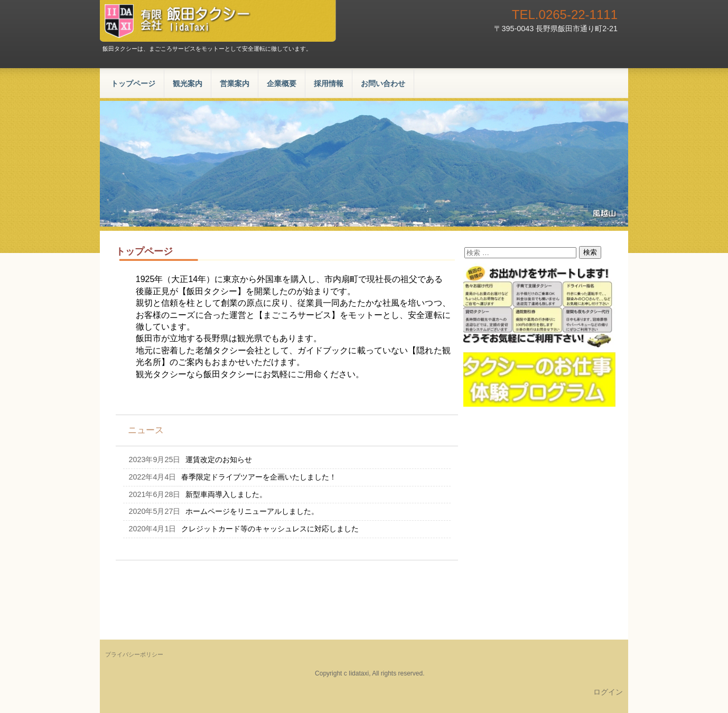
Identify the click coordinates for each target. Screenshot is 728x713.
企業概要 (282, 83)
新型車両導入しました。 (226, 494)
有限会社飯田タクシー (218, 21)
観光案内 (188, 83)
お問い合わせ (383, 83)
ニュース (146, 430)
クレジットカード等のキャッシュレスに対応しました (270, 529)
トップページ (133, 83)
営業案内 (235, 83)
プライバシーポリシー (134, 654)
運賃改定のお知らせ (219, 459)
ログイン (608, 692)
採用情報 (329, 83)
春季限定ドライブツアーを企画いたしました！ (259, 477)
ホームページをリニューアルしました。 (252, 511)
